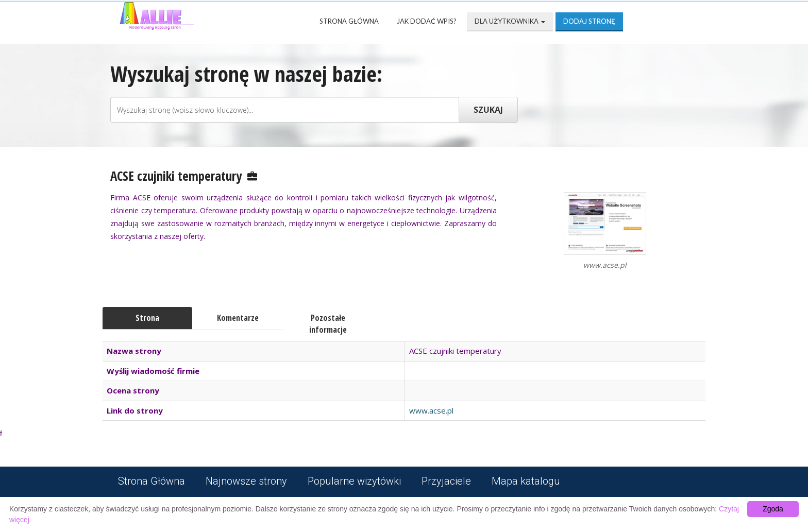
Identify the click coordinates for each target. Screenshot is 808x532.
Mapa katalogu (526, 481)
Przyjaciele (446, 481)
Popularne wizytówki (354, 481)
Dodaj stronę (589, 21)
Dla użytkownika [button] (510, 21)
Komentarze (238, 318)
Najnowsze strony (246, 481)
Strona (147, 318)
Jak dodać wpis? (427, 21)
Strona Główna (349, 21)
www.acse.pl (431, 410)
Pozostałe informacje (328, 324)
